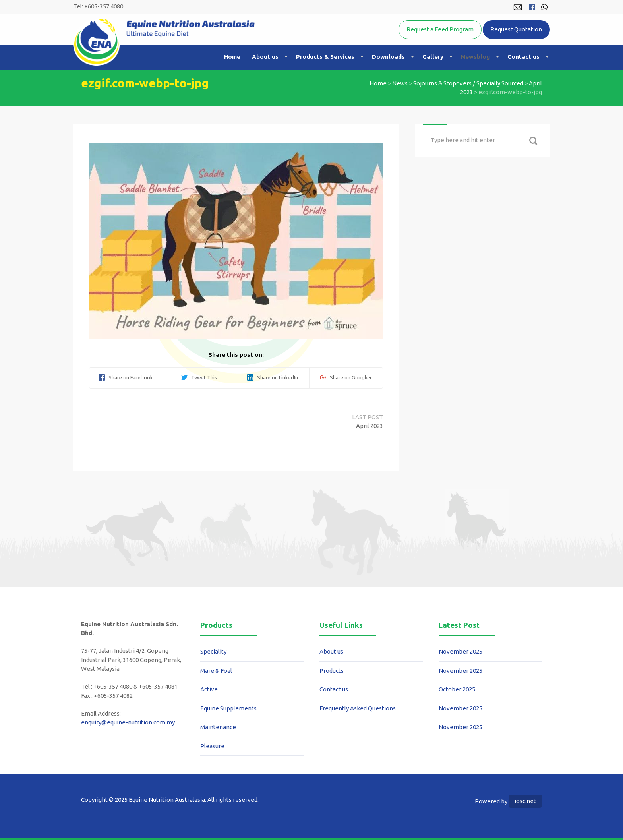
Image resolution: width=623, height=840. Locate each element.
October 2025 (457, 689)
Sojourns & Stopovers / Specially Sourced (468, 83)
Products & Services (325, 57)
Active (209, 689)
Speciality (213, 651)
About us (265, 57)
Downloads (388, 57)
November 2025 (460, 651)
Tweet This (199, 377)
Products (332, 671)
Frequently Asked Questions (358, 708)
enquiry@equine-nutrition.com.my (128, 722)
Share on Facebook (126, 377)
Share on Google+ (346, 377)
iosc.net (525, 801)
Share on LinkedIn (273, 377)
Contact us (523, 57)
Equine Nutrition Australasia (164, 42)
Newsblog (475, 57)
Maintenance (218, 727)
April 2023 (370, 426)
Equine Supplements (228, 708)
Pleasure (212, 746)
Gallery (433, 57)
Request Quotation (516, 29)
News (400, 83)
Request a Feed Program (440, 29)
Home (232, 57)
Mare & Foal (216, 671)
